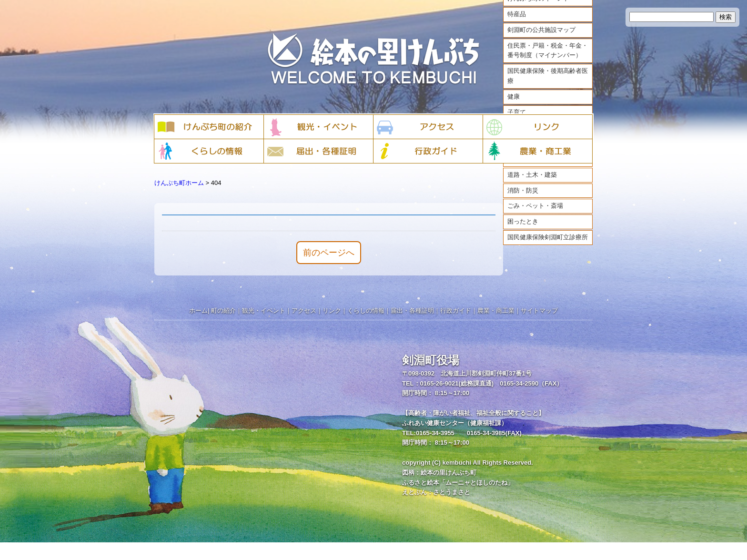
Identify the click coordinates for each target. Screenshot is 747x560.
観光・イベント (264, 311)
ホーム (198, 311)
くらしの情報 (366, 311)
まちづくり (523, 168)
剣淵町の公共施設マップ (541, 38)
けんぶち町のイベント (538, 7)
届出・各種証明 (412, 311)
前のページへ (329, 253)
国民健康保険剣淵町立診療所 (548, 246)
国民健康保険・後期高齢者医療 (548, 84)
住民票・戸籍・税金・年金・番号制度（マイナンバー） (548, 59)
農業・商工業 (496, 311)
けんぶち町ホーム (179, 183)
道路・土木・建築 (532, 183)
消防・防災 (523, 199)
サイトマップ (539, 311)
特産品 (517, 23)
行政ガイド (456, 311)
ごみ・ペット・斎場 (535, 215)
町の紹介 (223, 311)
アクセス (304, 311)
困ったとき (523, 230)
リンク (332, 311)
